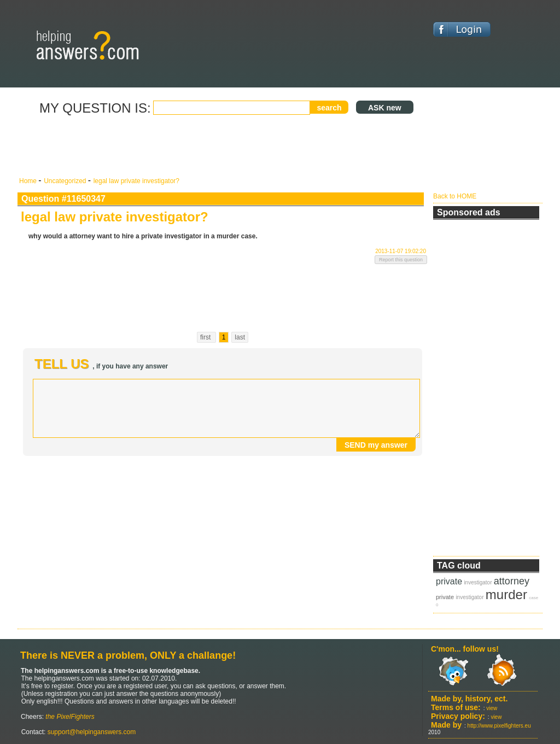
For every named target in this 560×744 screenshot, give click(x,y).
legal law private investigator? (136, 181)
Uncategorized (66, 181)
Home (29, 181)
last (240, 337)
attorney (512, 581)
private (449, 581)
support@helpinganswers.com (91, 732)
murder (506, 594)
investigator (478, 582)
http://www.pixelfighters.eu (499, 726)
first (206, 337)
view (492, 708)
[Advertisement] (223, 147)
